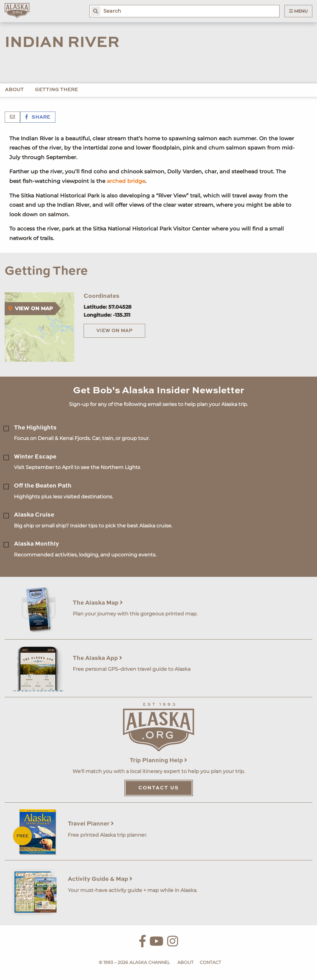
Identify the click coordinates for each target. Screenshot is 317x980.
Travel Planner (91, 824)
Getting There (56, 90)
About (14, 90)
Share (38, 117)
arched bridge (126, 181)
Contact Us (159, 788)
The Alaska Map (98, 603)
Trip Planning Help (158, 760)
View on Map (114, 331)
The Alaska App (98, 658)
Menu (298, 11)
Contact (210, 962)
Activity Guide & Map (100, 879)
